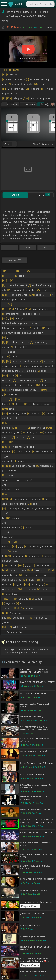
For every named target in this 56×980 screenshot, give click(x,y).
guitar (7, 144)
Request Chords (30, 906)
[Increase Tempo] (17, 104)
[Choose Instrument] (14, 144)
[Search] (51, 4)
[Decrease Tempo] (4, 104)
